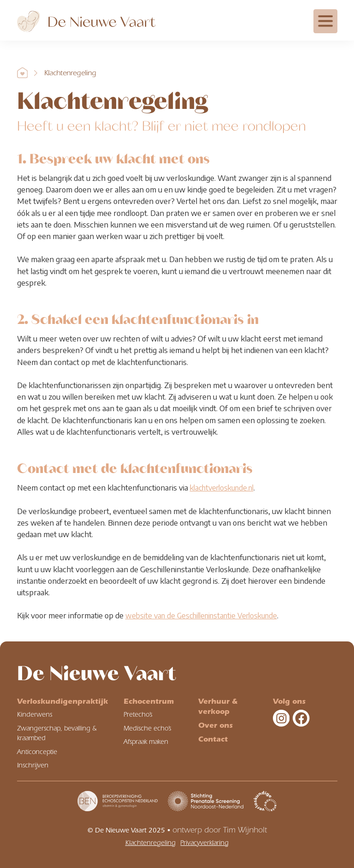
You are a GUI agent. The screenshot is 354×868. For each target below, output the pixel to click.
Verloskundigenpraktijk (62, 701)
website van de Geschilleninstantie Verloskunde (201, 615)
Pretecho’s (138, 715)
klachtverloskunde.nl (222, 488)
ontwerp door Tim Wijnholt (220, 830)
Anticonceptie (37, 752)
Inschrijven (33, 765)
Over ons (215, 725)
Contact (213, 739)
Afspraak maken (146, 742)
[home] (86, 19)
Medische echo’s (147, 728)
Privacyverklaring (204, 843)
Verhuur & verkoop (218, 706)
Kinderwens (35, 715)
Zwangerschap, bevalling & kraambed (57, 733)
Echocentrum (149, 701)
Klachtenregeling (70, 73)
